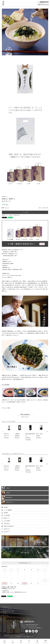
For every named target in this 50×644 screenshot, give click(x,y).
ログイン (37, 643)
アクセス (5, 643)
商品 (21, 643)
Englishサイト (7, 532)
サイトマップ (5, 615)
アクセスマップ (6, 607)
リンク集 (4, 613)
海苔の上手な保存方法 (9, 526)
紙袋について (7, 518)
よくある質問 (7, 521)
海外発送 (6, 513)
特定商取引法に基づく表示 (8, 611)
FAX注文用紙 (7, 515)
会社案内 (6, 507)
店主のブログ (7, 529)
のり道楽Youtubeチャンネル (33, 631)
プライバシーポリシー (7, 609)
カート (29, 643)
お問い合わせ (7, 524)
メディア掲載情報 (8, 510)
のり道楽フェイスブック (27, 631)
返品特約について (5, 215)
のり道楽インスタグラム (30, 631)
